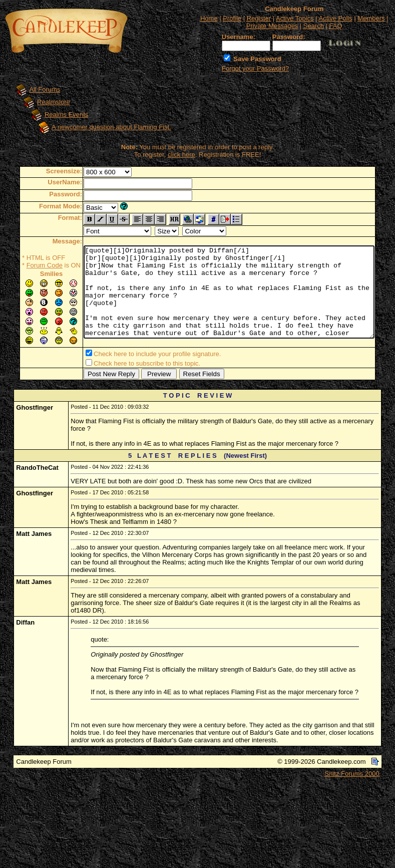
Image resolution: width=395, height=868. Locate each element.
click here (183, 155)
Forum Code (29, 265)
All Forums (35, 89)
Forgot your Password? (255, 68)
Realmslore (44, 102)
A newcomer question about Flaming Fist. (102, 127)
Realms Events (57, 114)
